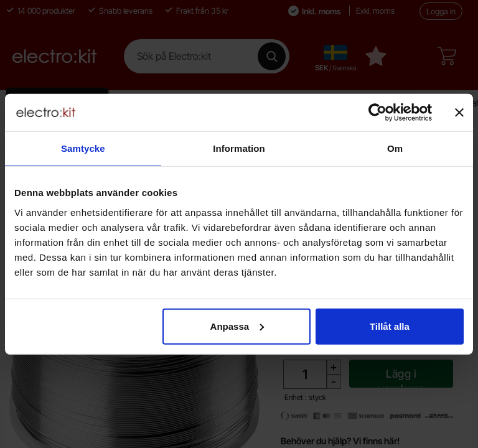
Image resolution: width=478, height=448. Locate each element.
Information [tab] (239, 148)
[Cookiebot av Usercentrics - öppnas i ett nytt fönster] (377, 113)
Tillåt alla (390, 326)
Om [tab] (395, 148)
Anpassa (237, 326)
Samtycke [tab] (83, 148)
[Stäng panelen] (459, 113)
